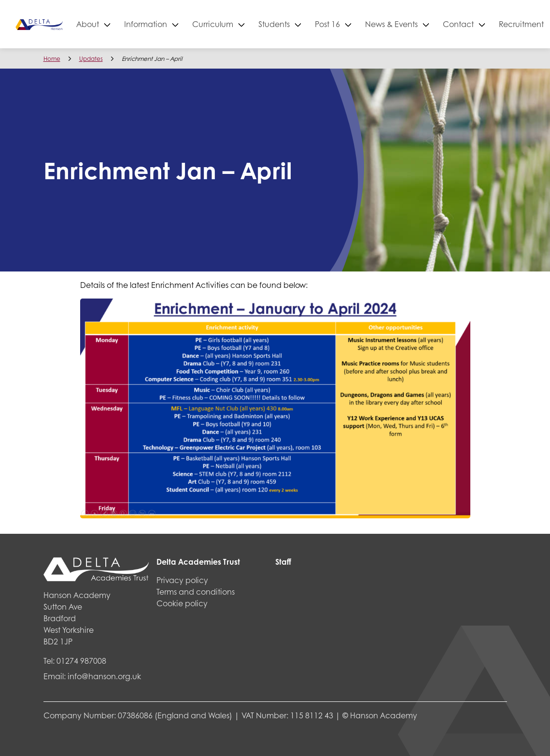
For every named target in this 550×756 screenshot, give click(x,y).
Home (52, 59)
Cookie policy (182, 603)
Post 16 (362, 24)
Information (180, 24)
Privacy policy (182, 580)
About (122, 24)
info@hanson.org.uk (104, 676)
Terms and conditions (196, 592)
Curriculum (247, 24)
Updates (91, 59)
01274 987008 (81, 661)
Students (308, 24)
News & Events (426, 24)
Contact (493, 24)
